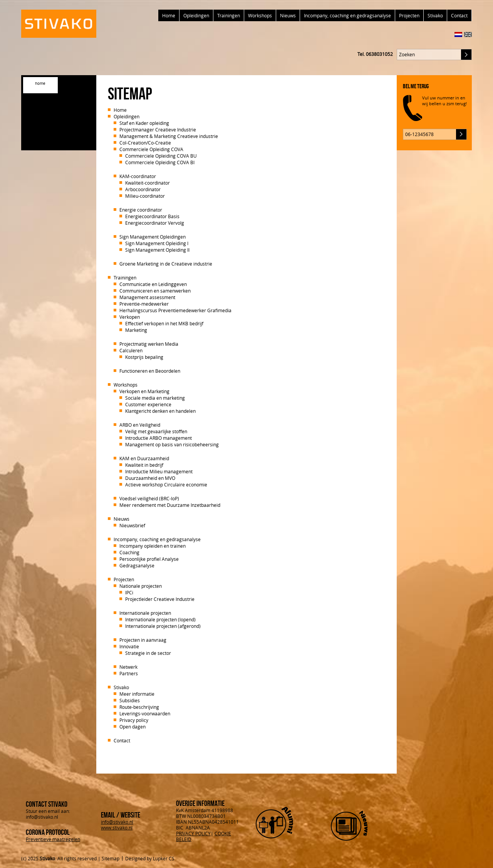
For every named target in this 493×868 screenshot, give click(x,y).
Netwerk (128, 667)
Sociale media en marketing (155, 398)
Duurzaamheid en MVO (150, 478)
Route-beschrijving (139, 707)
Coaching (129, 552)
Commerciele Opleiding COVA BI (160, 162)
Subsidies (130, 700)
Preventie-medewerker (144, 304)
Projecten (409, 15)
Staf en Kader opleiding (144, 123)
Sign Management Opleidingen (153, 237)
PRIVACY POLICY (193, 833)
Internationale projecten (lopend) (160, 619)
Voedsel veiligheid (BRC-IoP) (149, 498)
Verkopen (130, 317)
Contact (459, 15)
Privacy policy (134, 720)
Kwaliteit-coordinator (148, 183)
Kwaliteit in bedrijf (144, 465)
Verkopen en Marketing (144, 391)
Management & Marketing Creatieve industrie (169, 136)
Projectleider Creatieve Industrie (160, 599)
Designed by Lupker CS (150, 858)
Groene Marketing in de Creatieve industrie (166, 264)
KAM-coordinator (138, 176)
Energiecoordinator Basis (152, 216)
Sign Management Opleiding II (157, 250)
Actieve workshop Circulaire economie (166, 484)
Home (169, 15)
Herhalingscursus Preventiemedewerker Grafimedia (175, 310)
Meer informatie (137, 694)
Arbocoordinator (143, 189)
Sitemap (111, 858)
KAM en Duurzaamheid (144, 458)
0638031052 (379, 54)
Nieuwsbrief (132, 525)
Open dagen (132, 727)
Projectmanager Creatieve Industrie (158, 130)
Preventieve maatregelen (53, 839)
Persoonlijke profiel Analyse (149, 559)
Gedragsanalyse (137, 565)
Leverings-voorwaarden (145, 713)
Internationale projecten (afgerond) (163, 626)
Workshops (260, 15)
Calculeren (131, 350)
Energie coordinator (141, 210)
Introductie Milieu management (159, 471)
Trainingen (229, 15)
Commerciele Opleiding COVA (151, 149)
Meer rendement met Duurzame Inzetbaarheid (170, 505)
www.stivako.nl (117, 828)
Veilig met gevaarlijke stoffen (156, 431)
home (40, 83)
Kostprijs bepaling (144, 357)
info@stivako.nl (117, 822)
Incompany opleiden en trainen (153, 546)
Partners (129, 673)
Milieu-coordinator (145, 196)
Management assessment (147, 297)
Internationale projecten (145, 613)
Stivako (435, 15)
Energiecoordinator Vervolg (155, 223)
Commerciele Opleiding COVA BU (161, 156)
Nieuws (288, 15)
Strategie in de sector (148, 653)
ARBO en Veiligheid (140, 425)
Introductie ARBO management (158, 438)
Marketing (136, 330)
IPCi (129, 592)
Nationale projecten (141, 586)
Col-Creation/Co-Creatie (145, 143)
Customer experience (148, 404)
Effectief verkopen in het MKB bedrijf (164, 323)
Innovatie (129, 646)
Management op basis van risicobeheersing (172, 444)
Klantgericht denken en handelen (160, 411)
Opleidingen (196, 15)
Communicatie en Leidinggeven (153, 284)
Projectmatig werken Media (149, 344)
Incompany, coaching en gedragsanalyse (347, 15)
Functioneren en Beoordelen (150, 371)
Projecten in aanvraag (143, 640)
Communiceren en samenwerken (155, 291)
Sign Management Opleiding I (157, 243)
